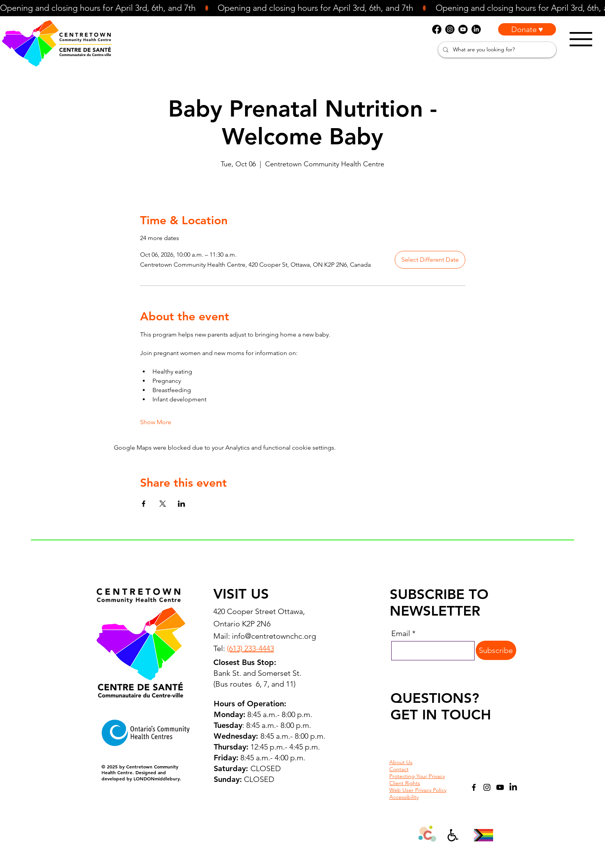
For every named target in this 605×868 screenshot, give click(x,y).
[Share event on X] (163, 504)
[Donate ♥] (527, 29)
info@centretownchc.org (274, 636)
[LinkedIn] (513, 787)
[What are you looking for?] (496, 50)
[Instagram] (487, 787)
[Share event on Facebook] (144, 504)
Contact (399, 769)
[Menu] (581, 39)
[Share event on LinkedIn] (182, 504)
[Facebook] (474, 787)
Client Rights (405, 783)
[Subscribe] (496, 650)
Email (401, 633)
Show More (156, 422)
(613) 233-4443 (250, 648)
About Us (401, 762)
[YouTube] (500, 787)
